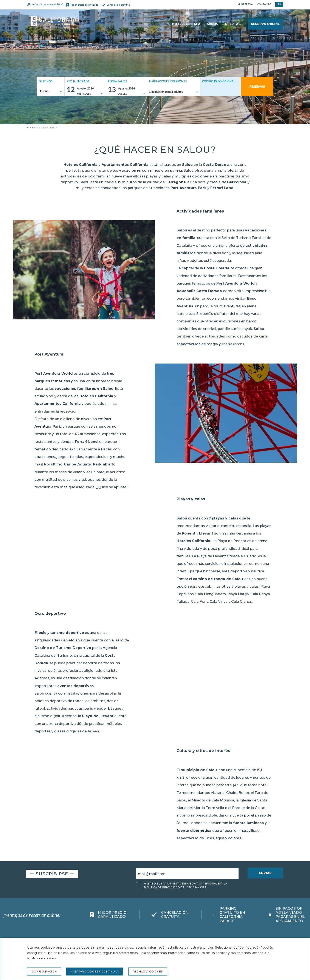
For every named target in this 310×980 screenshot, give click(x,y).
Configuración (44, 971)
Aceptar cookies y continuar (95, 971)
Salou (213, 24)
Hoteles (180, 24)
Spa (197, 24)
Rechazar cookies (148, 971)
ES (279, 4)
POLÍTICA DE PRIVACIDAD (162, 887)
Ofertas (233, 24)
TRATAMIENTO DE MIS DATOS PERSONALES (191, 884)
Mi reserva (245, 4)
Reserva (265, 24)
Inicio (30, 128)
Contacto (264, 4)
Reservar (257, 86)
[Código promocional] (218, 92)
